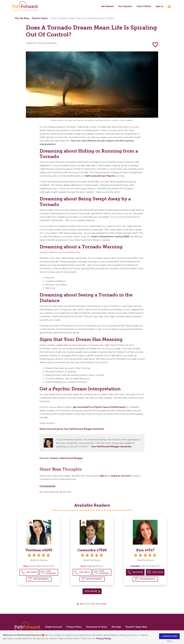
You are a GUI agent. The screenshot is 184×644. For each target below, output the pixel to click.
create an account (120, 476)
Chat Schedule (48, 572)
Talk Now (135, 572)
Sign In (159, 6)
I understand (169, 636)
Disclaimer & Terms (97, 627)
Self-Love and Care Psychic (100, 176)
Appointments (39, 579)
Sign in (103, 476)
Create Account (53, 627)
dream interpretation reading (107, 236)
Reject (169, 641)
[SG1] (126, 236)
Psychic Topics (40, 18)
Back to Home (93, 604)
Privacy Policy (104, 638)
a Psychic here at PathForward (109, 407)
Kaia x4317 (145, 550)
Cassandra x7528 (92, 550)
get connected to (83, 407)
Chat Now (155, 572)
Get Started (107, 6)
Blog (22, 18)
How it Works (144, 6)
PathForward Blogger (71, 458)
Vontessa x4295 (39, 550)
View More (92, 591)
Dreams (54, 458)
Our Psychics (125, 6)
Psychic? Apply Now (136, 627)
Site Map (116, 627)
